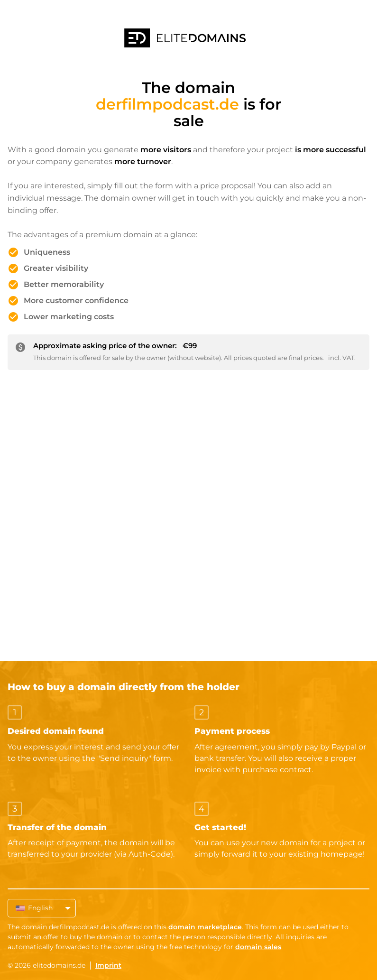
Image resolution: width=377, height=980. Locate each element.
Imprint (108, 965)
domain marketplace (205, 927)
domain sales (258, 947)
